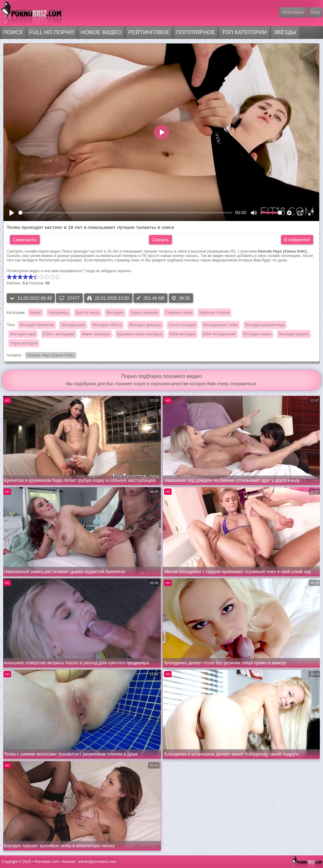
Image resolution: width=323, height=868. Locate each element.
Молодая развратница (265, 325)
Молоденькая (73, 325)
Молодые (115, 313)
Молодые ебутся (107, 325)
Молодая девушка (145, 325)
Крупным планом (214, 313)
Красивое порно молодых (140, 334)
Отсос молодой (182, 325)
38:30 (181, 298)
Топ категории (244, 32)
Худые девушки (144, 313)
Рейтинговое (149, 32)
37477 (69, 298)
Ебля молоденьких (219, 334)
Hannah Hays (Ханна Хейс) (50, 356)
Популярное (195, 32)
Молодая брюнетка (37, 325)
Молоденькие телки (220, 325)
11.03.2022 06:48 (31, 298)
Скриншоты (25, 240)
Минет (36, 313)
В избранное (297, 240)
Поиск (13, 32)
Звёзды (285, 32)
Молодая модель (294, 334)
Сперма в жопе (179, 313)
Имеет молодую (96, 334)
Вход (315, 12)
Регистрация (293, 12)
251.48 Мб (150, 298)
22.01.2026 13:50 (108, 298)
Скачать (160, 240)
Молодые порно (257, 334)
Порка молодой (24, 343)
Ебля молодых (183, 334)
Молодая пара (23, 334)
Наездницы (59, 313)
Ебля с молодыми (59, 334)
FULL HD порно (52, 32)
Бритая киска (87, 313)
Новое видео (101, 32)
